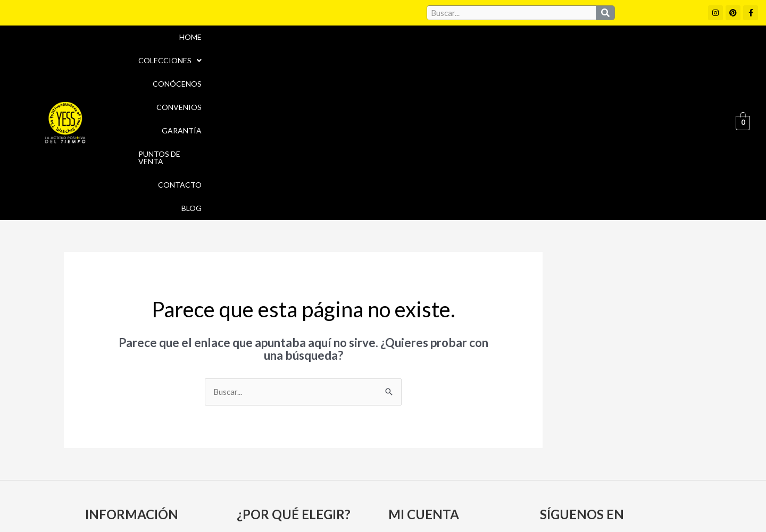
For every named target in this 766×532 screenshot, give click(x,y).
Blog (702, 51)
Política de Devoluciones (503, 504)
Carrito (406, 418)
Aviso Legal (409, 482)
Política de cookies (480, 482)
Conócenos (390, 51)
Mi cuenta (410, 400)
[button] (318, 52)
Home (260, 51)
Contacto (654, 51)
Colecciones (318, 51)
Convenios (453, 51)
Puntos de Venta (582, 51)
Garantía (512, 51)
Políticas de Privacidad (574, 482)
